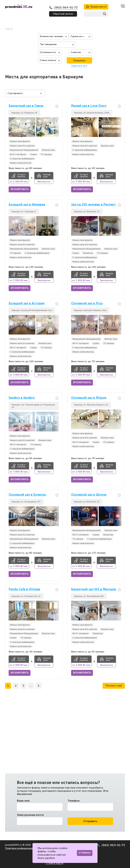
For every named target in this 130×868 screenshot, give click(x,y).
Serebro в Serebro (22, 398)
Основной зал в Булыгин (27, 495)
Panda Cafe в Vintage (24, 589)
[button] (56, 127)
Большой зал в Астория (27, 303)
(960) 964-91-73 (111, 845)
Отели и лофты (54, 863)
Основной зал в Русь (87, 303)
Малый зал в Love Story (89, 106)
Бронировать (20, 189)
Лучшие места (96, 7)
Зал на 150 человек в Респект (93, 205)
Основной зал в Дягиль (89, 495)
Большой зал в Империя (27, 205)
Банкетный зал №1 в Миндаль (94, 589)
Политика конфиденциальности (23, 848)
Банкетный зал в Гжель (26, 106)
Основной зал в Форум (89, 398)
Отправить (90, 821)
